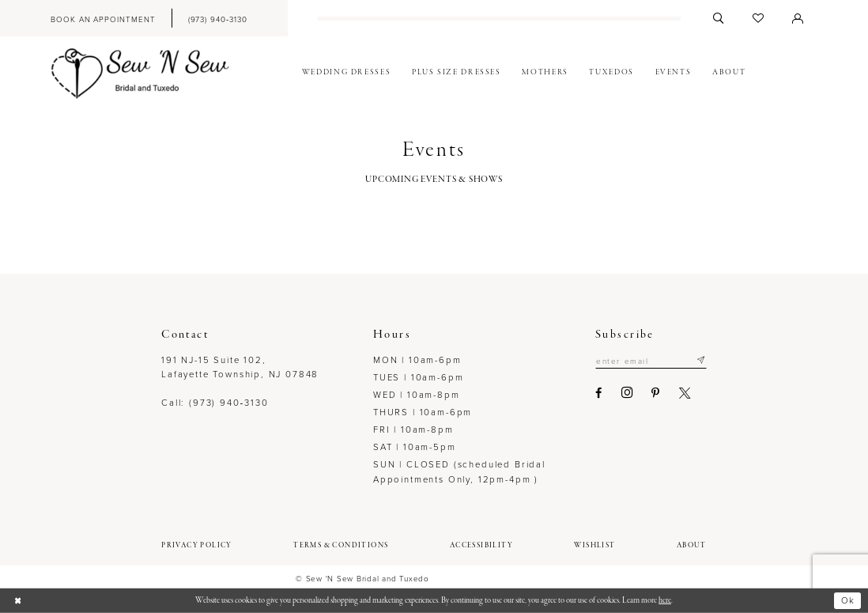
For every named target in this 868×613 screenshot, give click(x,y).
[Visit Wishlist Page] (758, 18)
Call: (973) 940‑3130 (215, 402)
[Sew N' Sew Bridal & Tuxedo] (140, 73)
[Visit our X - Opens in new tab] (685, 393)
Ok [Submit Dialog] (848, 600)
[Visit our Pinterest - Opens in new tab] (656, 393)
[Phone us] (217, 18)
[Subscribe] (701, 361)
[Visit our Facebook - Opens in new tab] (599, 393)
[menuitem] (103, 18)
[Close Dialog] (17, 601)
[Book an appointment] (103, 18)
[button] (798, 18)
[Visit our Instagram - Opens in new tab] (628, 393)
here (665, 600)
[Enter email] (651, 361)
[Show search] (719, 18)
